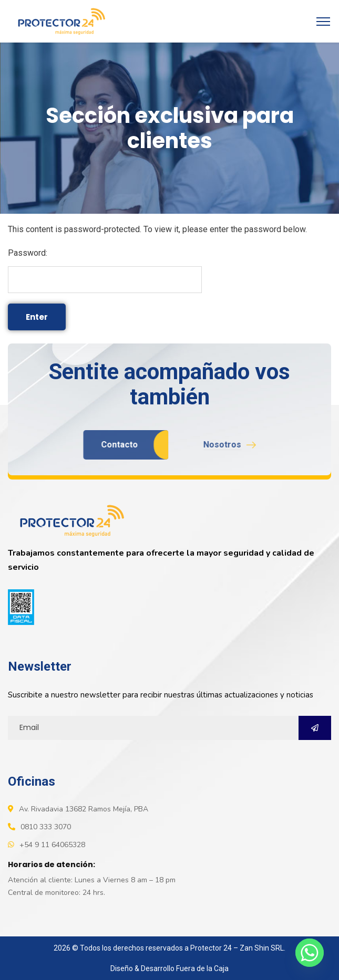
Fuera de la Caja (202, 968)
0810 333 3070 (46, 827)
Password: (105, 270)
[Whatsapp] (310, 953)
